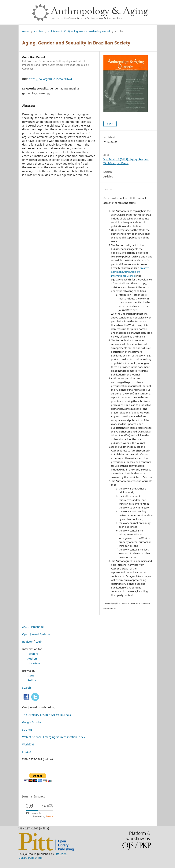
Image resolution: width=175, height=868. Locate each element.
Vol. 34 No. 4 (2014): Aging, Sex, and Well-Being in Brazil (79, 31)
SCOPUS (27, 730)
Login (39, 642)
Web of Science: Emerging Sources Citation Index (54, 737)
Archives (39, 31)
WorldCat (28, 744)
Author (32, 680)
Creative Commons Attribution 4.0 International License (130, 272)
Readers (33, 654)
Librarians (34, 663)
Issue (31, 675)
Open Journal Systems (36, 634)
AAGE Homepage (33, 627)
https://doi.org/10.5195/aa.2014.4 (50, 79)
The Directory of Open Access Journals (47, 715)
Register (28, 642)
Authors (33, 659)
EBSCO (26, 752)
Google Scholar (32, 722)
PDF (111, 124)
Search (27, 688)
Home (26, 31)
